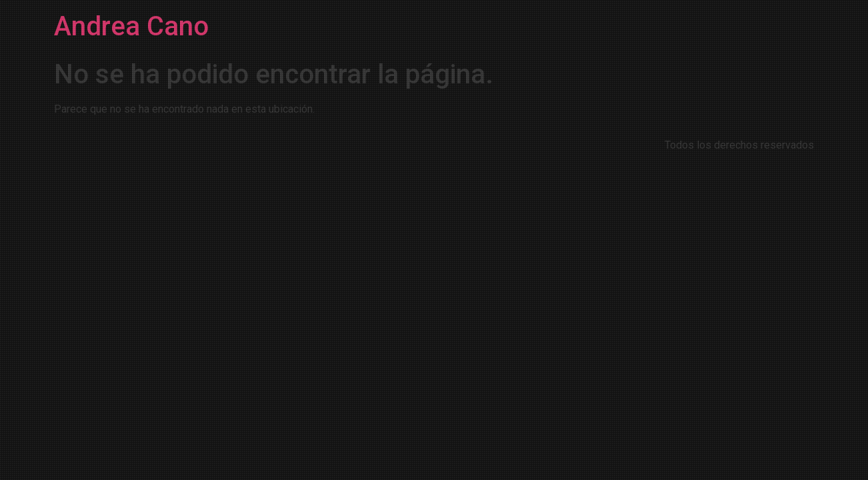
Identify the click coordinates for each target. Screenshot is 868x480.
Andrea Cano (131, 26)
